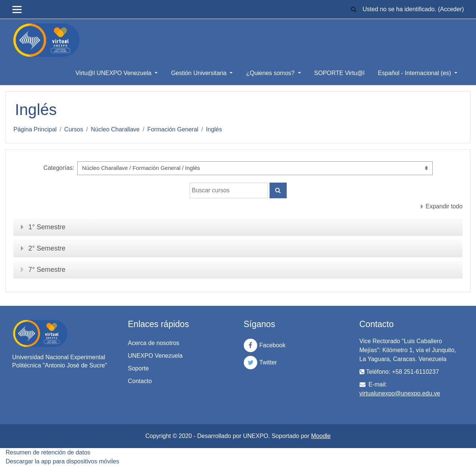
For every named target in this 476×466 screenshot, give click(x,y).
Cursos (74, 129)
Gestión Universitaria (200, 73)
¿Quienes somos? (271, 73)
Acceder (451, 9)
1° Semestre (47, 227)
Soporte (139, 368)
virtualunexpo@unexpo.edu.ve (400, 393)
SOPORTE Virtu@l (340, 73)
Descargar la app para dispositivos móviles (62, 461)
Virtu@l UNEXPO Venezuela (114, 73)
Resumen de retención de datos (48, 452)
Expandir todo (444, 206)
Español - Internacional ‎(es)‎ (415, 73)
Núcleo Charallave (115, 129)
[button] (354, 10)
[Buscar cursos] (229, 190)
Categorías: (59, 168)
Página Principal (35, 129)
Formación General (173, 129)
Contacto (140, 381)
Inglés (214, 129)
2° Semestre (47, 248)
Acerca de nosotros (154, 343)
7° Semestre (47, 270)
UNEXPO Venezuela (155, 356)
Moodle (321, 436)
